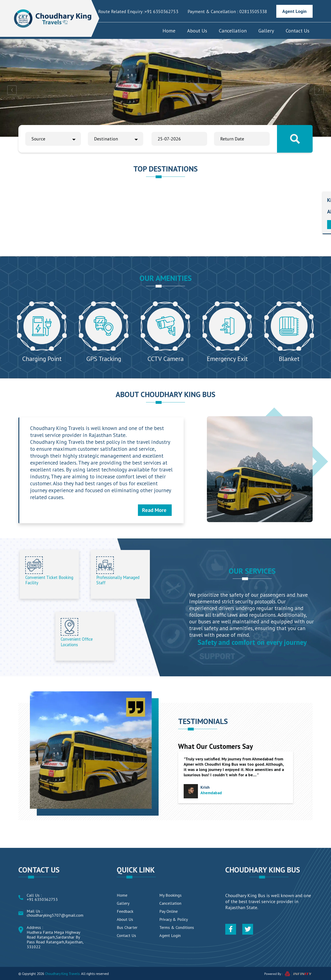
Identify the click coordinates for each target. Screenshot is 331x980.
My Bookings (170, 895)
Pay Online (168, 911)
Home (169, 31)
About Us (197, 31)
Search (295, 139)
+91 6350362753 (161, 12)
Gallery (266, 31)
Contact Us (298, 31)
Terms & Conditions (177, 927)
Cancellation (233, 31)
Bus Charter (127, 927)
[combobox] (53, 139)
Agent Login (294, 11)
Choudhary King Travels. (63, 974)
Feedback (125, 911)
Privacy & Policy (174, 919)
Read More (154, 510)
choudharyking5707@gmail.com (55, 915)
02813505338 (253, 12)
